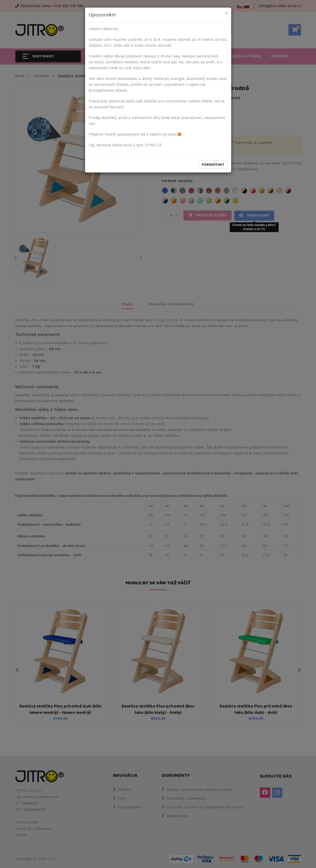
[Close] (226, 13)
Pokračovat (213, 165)
